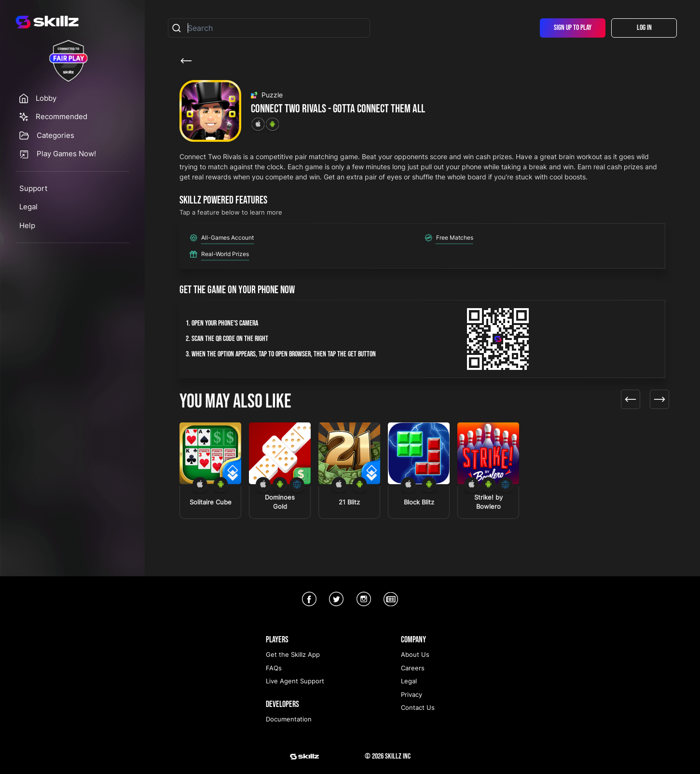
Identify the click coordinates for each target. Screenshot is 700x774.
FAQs (274, 668)
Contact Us (418, 707)
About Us (415, 654)
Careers (413, 668)
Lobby (46, 98)
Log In (644, 28)
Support (33, 188)
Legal (28, 207)
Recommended (62, 116)
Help (27, 225)
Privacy (412, 694)
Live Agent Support (295, 681)
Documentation (289, 719)
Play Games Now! (66, 154)
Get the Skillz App (293, 654)
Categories (55, 135)
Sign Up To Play (573, 28)
